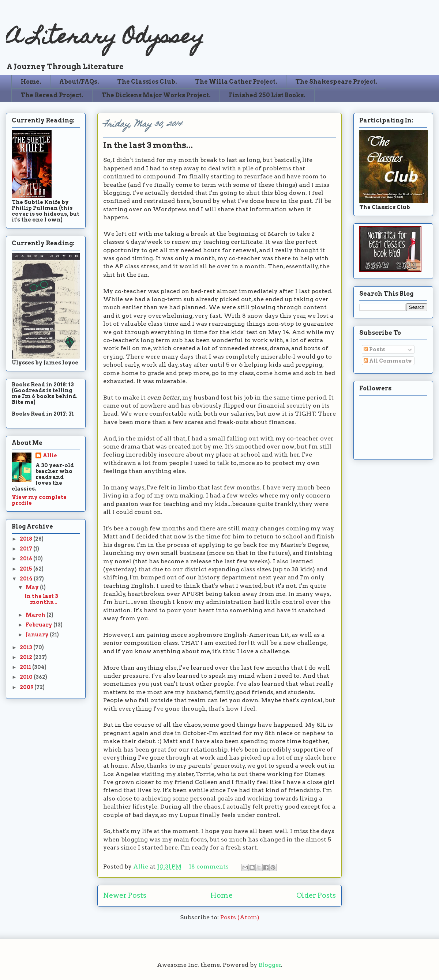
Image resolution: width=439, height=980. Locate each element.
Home (222, 895)
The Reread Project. (52, 95)
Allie (141, 867)
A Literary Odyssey (105, 39)
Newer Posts (125, 895)
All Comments (387, 361)
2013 (27, 647)
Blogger (270, 965)
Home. (31, 82)
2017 (27, 549)
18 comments (209, 867)
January (38, 635)
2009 (27, 687)
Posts (374, 349)
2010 (27, 677)
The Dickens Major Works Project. (156, 95)
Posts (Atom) (240, 917)
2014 (27, 579)
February (40, 625)
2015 (27, 569)
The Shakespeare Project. (336, 82)
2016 (27, 559)
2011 (26, 667)
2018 (27, 539)
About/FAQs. (79, 82)
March (36, 615)
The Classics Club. (147, 82)
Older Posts (316, 895)
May (33, 587)
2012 (27, 657)
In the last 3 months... (148, 145)
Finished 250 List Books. (267, 95)
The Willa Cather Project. (236, 82)
